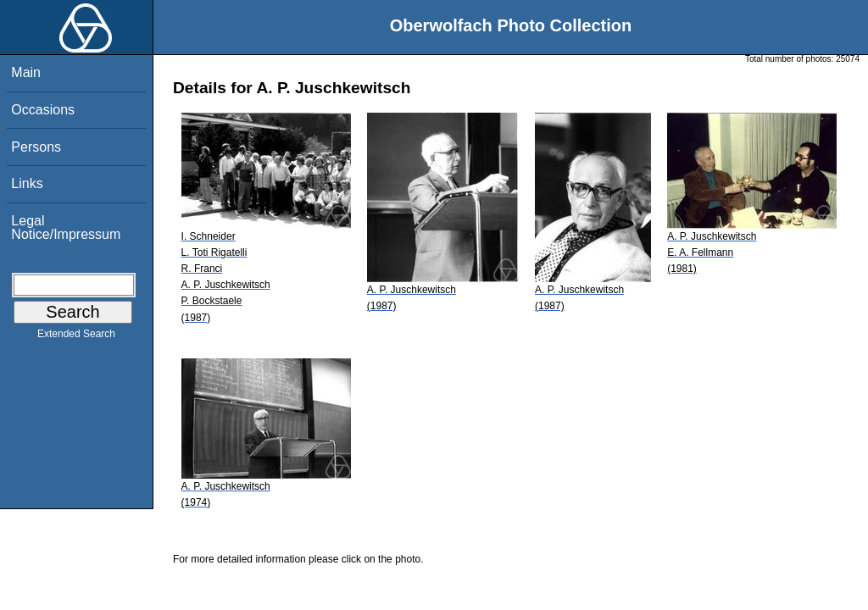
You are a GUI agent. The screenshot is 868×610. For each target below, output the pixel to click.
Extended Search (76, 337)
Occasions (43, 110)
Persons (36, 147)
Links (27, 183)
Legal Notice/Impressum (66, 227)
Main (26, 72)
